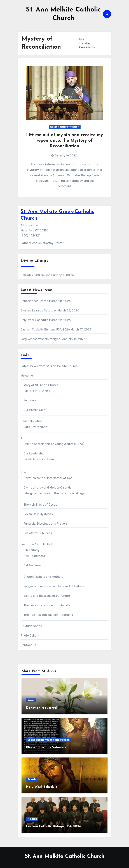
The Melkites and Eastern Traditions (48, 615)
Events (32, 779)
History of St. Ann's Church (40, 385)
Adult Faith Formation (65, 127)
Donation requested (35, 301)
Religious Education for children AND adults (54, 586)
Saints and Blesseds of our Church (48, 596)
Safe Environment (36, 427)
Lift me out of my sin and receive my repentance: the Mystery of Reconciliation (65, 141)
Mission (32, 819)
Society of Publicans (38, 533)
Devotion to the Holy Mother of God (48, 478)
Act (23, 438)
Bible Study (31, 550)
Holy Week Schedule (35, 320)
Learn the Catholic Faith (37, 544)
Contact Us (28, 645)
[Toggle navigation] (21, 14)
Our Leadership (34, 453)
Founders (30, 400)
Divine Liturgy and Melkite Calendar (48, 488)
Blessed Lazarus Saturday (39, 310)
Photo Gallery (30, 636)
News (31, 700)
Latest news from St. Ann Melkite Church (49, 366)
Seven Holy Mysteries (38, 514)
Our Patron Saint (35, 410)
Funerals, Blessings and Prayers (45, 524)
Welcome (27, 376)
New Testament (34, 556)
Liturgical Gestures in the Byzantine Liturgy (54, 493)
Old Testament (34, 565)
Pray (24, 472)
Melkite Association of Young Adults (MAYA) (54, 444)
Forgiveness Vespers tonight (40, 339)
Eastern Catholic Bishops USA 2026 (45, 329)
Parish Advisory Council (40, 459)
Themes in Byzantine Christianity (47, 605)
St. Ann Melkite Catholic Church (65, 856)
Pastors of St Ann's (37, 391)
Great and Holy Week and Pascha (49, 740)
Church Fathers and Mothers (43, 577)
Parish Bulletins (31, 421)
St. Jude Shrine (31, 626)
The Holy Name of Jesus (40, 505)
